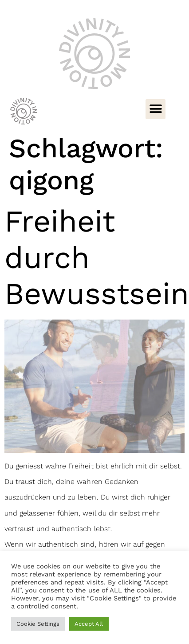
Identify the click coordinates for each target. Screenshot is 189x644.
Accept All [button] (89, 624)
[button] (156, 109)
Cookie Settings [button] (38, 624)
